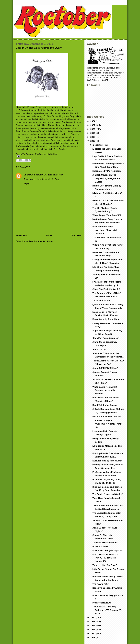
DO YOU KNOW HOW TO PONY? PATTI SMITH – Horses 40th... (105, 558)
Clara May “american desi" (106, 338)
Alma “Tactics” (100, 349)
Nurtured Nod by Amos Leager (108, 461)
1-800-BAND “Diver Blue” (105, 543)
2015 (93, 141)
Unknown (29, 175)
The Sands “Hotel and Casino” (108, 494)
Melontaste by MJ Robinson (106, 171)
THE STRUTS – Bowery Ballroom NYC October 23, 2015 (107, 610)
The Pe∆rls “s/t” (100, 584)
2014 (93, 617)
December (98, 145)
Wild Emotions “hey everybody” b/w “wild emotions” (104, 230)
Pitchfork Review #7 (102, 603)
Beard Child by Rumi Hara (105, 319)
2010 (93, 633)
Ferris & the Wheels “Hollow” (107, 416)
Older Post (76, 235)
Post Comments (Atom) (41, 241)
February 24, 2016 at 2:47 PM (49, 175)
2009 (93, 637)
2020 (93, 129)
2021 (93, 125)
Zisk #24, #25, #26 (101, 301)
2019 (93, 133)
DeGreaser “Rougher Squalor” (108, 551)
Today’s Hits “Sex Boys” (105, 565)
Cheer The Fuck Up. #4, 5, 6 (106, 289)
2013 (93, 622)
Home (49, 235)
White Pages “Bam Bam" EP (107, 215)
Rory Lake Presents (26, 107)
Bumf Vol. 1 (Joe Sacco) (104, 405)
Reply (27, 184)
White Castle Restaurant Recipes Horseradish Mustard (105, 390)
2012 (93, 625)
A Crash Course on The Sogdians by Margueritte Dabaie (106, 178)
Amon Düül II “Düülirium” (105, 368)
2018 (93, 137)
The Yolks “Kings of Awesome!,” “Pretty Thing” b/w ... (107, 424)
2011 (93, 629)
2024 (93, 121)
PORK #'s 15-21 (100, 547)
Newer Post (22, 235)
